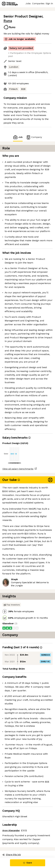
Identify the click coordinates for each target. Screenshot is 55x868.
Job (18, 137)
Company (34, 137)
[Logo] (10, 4)
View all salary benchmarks (18, 469)
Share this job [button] (12, 855)
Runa (8, 21)
